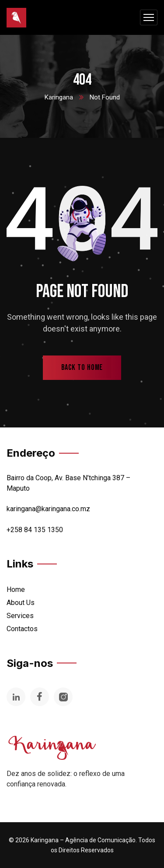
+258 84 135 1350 (35, 530)
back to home (82, 367)
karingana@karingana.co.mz (48, 509)
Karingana (59, 97)
